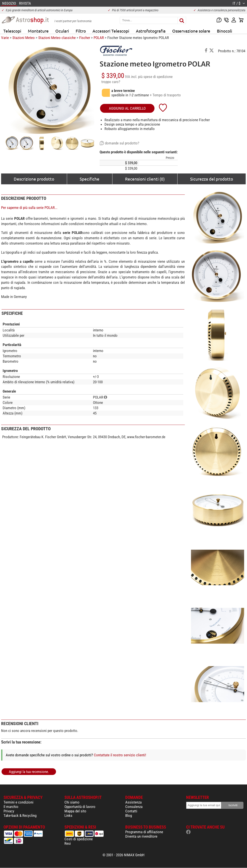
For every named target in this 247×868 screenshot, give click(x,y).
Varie (5, 38)
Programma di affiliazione (144, 832)
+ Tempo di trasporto (165, 95)
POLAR (99, 38)
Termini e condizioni (18, 802)
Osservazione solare (191, 31)
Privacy (9, 811)
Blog (129, 815)
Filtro (81, 31)
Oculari (62, 31)
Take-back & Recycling (20, 815)
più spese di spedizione (155, 77)
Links (68, 815)
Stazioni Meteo (24, 38)
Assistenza (133, 802)
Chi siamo (72, 802)
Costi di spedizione (79, 839)
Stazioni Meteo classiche (57, 38)
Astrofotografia (151, 31)
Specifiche (90, 179)
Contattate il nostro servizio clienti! (120, 755)
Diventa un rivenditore (141, 836)
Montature (38, 31)
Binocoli (225, 31)
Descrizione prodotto (34, 179)
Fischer (85, 38)
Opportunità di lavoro (80, 807)
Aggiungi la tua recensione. (29, 772)
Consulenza (134, 807)
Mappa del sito (75, 811)
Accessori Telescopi (111, 31)
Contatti (131, 811)
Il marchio (11, 807)
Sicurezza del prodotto (212, 179)
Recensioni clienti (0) (145, 179)
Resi (68, 843)
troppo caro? (111, 82)
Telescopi (12, 31)
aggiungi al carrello (127, 108)
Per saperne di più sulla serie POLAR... (29, 208)
